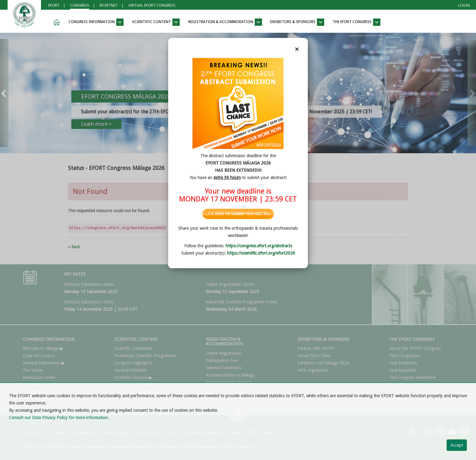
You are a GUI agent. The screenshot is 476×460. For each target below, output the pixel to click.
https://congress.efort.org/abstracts (259, 246)
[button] (56, 22)
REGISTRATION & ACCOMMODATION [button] (225, 22)
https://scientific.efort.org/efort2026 (261, 253)
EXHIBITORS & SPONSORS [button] (297, 22)
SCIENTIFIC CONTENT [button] (156, 22)
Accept (457, 445)
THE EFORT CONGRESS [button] (357, 22)
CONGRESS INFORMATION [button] (96, 22)
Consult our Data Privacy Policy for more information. (59, 418)
